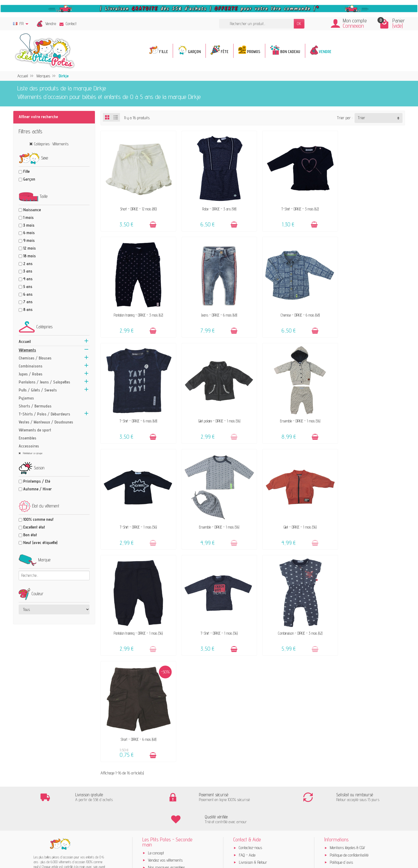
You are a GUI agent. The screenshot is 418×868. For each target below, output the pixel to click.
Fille (26, 171)
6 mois (29, 233)
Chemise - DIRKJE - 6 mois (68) (214, 308)
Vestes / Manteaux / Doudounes (46, 422)
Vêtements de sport (35, 430)
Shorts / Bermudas (35, 406)
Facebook (337, 712)
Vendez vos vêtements (165, 681)
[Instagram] (398, 748)
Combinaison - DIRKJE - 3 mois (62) (291, 513)
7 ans (28, 302)
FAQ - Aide (247, 676)
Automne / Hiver (37, 489)
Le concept (156, 674)
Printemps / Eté (37, 481)
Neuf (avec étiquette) (40, 543)
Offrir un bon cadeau (164, 703)
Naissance (32, 210)
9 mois (29, 240)
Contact (68, 24)
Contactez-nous (250, 669)
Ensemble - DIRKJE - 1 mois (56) (136, 411)
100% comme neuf (38, 519)
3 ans (28, 271)
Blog (333, 698)
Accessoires (29, 446)
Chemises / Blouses (35, 358)
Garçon (29, 179)
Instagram (338, 720)
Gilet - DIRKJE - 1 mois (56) (369, 411)
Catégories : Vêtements (51, 144)
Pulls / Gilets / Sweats (38, 390)
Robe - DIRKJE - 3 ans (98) (214, 205)
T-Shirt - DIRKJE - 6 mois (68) (291, 308)
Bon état (30, 535)
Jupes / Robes (31, 374)
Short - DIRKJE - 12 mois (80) (137, 205)
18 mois (29, 256)
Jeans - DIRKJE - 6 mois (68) (136, 308)
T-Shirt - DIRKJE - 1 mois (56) (214, 411)
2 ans (28, 264)
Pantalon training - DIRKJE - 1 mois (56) (137, 513)
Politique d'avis (341, 683)
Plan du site (339, 705)
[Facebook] (373, 748)
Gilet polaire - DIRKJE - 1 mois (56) (369, 308)
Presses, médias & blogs (349, 691)
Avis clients (157, 696)
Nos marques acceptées (166, 688)
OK (299, 24)
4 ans (28, 279)
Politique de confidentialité (349, 676)
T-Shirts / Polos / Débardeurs (44, 414)
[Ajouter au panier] (151, 221)
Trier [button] (361, 118)
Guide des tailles (251, 698)
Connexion (353, 26)
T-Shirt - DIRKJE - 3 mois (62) (292, 205)
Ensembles (27, 438)
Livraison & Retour (253, 683)
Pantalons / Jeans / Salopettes (44, 382)
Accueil (25, 341)
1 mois (28, 217)
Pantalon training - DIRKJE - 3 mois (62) (369, 205)
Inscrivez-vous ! (184, 831)
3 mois (29, 225)
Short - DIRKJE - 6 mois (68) (369, 513)
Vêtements (27, 350)
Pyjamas (26, 398)
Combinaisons (31, 366)
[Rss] (385, 748)
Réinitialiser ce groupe (32, 453)
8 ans (28, 309)
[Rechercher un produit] (256, 24)
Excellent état (34, 527)
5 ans (28, 287)
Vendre (51, 24)
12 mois (29, 248)
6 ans (28, 294)
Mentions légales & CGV (347, 669)
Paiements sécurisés (255, 691)
